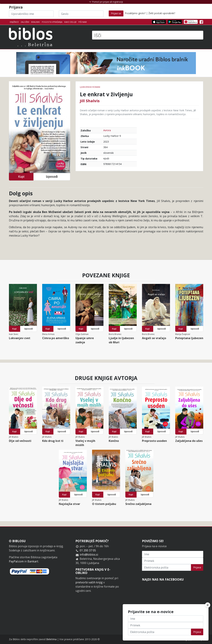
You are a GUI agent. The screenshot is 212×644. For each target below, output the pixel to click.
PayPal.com (16, 561)
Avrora (107, 130)
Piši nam (83, 22)
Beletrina (51, 639)
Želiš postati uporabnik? (162, 13)
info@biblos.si (89, 555)
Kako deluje (70, 22)
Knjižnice (14, 22)
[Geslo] (81, 14)
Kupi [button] (21, 177)
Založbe (25, 22)
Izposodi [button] (52, 177)
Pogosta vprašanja (52, 22)
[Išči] (148, 35)
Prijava (197, 567)
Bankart (33, 561)
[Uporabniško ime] (31, 14)
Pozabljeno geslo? (135, 13)
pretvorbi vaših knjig (89, 582)
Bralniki (35, 22)
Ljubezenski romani (90, 87)
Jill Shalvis (90, 101)
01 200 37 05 (88, 550)
